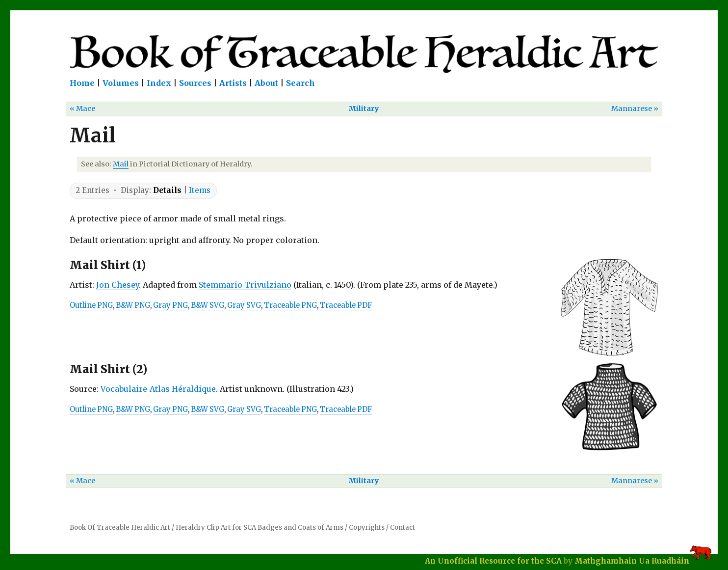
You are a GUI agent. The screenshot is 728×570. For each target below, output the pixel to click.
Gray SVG (244, 305)
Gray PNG (170, 305)
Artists (233, 83)
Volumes (121, 83)
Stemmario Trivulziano (245, 285)
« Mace (82, 109)
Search (300, 83)
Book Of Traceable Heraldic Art (120, 528)
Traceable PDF (346, 305)
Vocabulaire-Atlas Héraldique (158, 389)
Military (364, 109)
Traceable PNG (290, 305)
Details (167, 190)
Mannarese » (635, 109)
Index (159, 83)
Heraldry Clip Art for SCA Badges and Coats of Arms (260, 528)
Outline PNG (91, 305)
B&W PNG (133, 305)
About (266, 83)
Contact (403, 528)
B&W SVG (208, 305)
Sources (195, 83)
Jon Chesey (117, 285)
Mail (121, 164)
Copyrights (367, 528)
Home (82, 83)
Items (200, 190)
